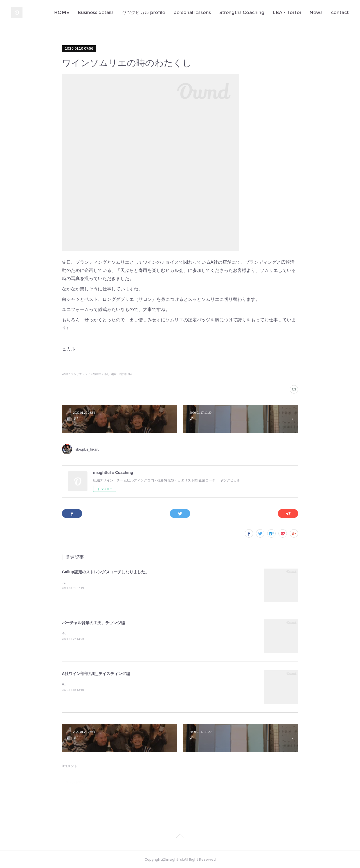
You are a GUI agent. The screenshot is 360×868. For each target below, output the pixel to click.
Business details (96, 13)
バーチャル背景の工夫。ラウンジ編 (93, 623)
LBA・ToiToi (287, 13)
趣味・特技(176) (121, 374)
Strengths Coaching (242, 13)
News (316, 13)
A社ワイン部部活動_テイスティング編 (96, 674)
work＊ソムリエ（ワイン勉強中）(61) (86, 374)
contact (340, 13)
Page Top (180, 837)
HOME (62, 13)
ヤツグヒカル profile (144, 13)
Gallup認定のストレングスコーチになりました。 (105, 572)
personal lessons (192, 13)
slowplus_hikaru (87, 449)
